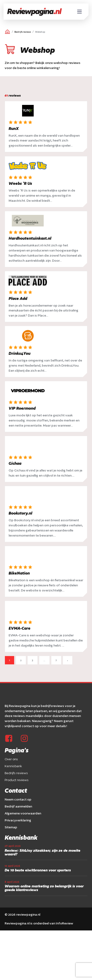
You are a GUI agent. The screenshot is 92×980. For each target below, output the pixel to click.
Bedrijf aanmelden (18, 806)
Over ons (11, 759)
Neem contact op (18, 799)
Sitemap (11, 827)
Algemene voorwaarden (23, 813)
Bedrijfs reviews (23, 32)
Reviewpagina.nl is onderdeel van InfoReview (39, 923)
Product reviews (17, 780)
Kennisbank (13, 766)
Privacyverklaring (18, 820)
